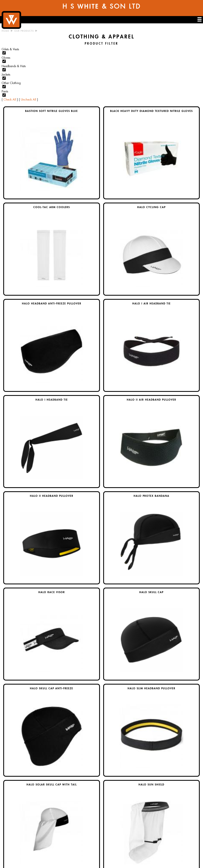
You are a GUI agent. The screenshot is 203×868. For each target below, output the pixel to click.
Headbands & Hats (14, 66)
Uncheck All (28, 100)
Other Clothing (11, 83)
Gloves (6, 58)
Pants (5, 91)
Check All (10, 100)
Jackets (6, 75)
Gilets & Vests (10, 49)
